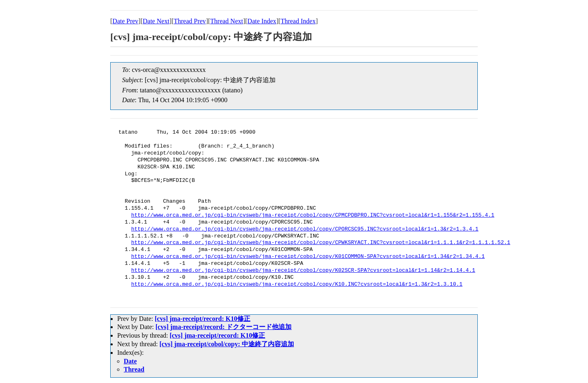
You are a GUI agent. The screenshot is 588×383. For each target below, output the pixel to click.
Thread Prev (190, 21)
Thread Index (298, 21)
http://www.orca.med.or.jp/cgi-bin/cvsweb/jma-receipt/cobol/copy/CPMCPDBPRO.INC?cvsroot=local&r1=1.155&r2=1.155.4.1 (313, 215)
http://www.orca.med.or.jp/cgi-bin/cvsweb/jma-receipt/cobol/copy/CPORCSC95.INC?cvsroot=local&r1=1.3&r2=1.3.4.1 (305, 229)
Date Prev (125, 21)
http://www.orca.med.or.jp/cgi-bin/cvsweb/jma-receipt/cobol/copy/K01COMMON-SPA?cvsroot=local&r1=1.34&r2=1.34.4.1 (308, 257)
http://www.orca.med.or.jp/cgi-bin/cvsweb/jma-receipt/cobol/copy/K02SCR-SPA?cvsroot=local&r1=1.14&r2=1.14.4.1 (303, 271)
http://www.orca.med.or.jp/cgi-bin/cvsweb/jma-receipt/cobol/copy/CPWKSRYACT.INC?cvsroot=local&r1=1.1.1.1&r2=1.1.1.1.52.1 (321, 243)
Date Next (156, 21)
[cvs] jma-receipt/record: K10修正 (203, 319)
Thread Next (227, 21)
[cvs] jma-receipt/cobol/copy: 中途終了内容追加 (227, 344)
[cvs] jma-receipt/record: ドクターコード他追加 (224, 327)
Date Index (262, 21)
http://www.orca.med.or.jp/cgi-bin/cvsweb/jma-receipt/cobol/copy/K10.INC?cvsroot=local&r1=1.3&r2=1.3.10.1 (297, 284)
